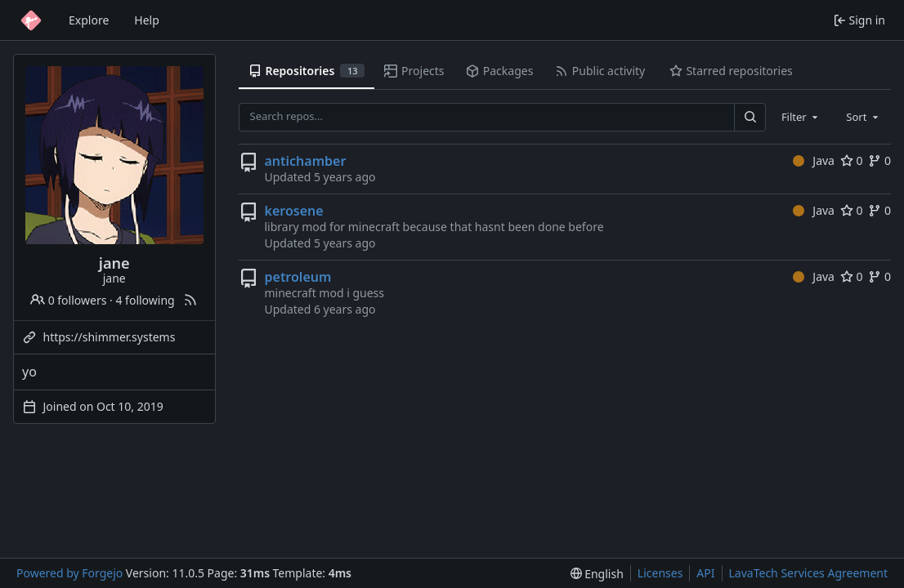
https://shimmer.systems (110, 337)
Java (814, 160)
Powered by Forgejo (69, 573)
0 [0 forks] (879, 160)
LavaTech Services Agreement (808, 573)
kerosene (294, 211)
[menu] (597, 574)
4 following (145, 300)
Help (147, 20)
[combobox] (801, 117)
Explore (89, 20)
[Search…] (750, 117)
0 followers (68, 300)
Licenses (660, 573)
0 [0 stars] (852, 160)
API (705, 573)
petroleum (298, 277)
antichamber (306, 161)
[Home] (31, 20)
